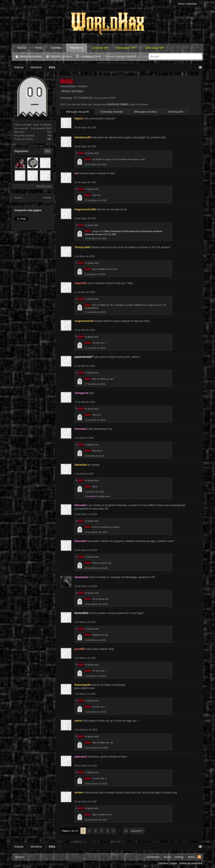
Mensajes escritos (146, 112)
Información (176, 112)
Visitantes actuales (61, 57)
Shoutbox (56, 48)
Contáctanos (153, 857)
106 (49, 139)
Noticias (22, 48)
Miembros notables (31, 57)
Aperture (20, 857)
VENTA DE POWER (118, 104)
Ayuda (167, 857)
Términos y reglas (168, 863)
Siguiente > (137, 831)
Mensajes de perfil (77, 112)
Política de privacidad (191, 863)
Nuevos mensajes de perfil (121, 57)
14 (126, 831)
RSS (199, 857)
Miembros (77, 48)
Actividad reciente (91, 57)
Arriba (191, 857)
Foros (39, 48)
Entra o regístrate (187, 4)
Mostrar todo (44, 186)
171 (48, 151)
